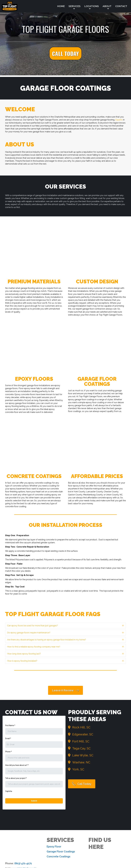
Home (61, 6)
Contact (121, 6)
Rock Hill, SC (81, 727)
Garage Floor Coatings (61, 812)
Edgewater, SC (83, 734)
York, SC (78, 769)
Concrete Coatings (59, 817)
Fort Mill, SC (81, 741)
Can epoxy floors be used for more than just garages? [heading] (32, 626)
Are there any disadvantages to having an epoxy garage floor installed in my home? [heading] (47, 640)
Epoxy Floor (54, 807)
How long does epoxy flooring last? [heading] (24, 654)
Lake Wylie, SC (83, 755)
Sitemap (104, 852)
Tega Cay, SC (81, 748)
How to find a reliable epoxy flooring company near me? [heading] (34, 647)
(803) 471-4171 (23, 824)
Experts (119, 120)
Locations (92, 6)
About (107, 6)
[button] (65, 53)
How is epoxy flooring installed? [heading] (22, 661)
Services (75, 6)
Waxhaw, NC (81, 762)
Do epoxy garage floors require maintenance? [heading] (29, 633)
